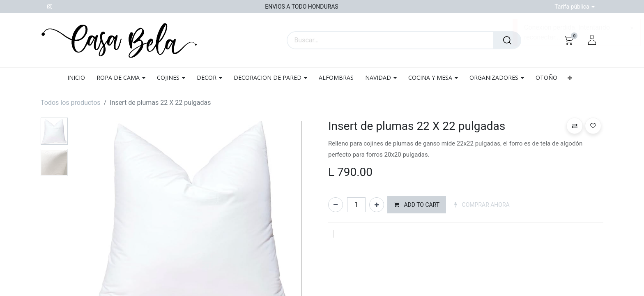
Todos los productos (71, 103)
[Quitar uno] (336, 205)
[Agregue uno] (377, 205)
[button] (570, 78)
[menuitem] (79, 78)
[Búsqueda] (507, 40)
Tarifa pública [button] (573, 7)
